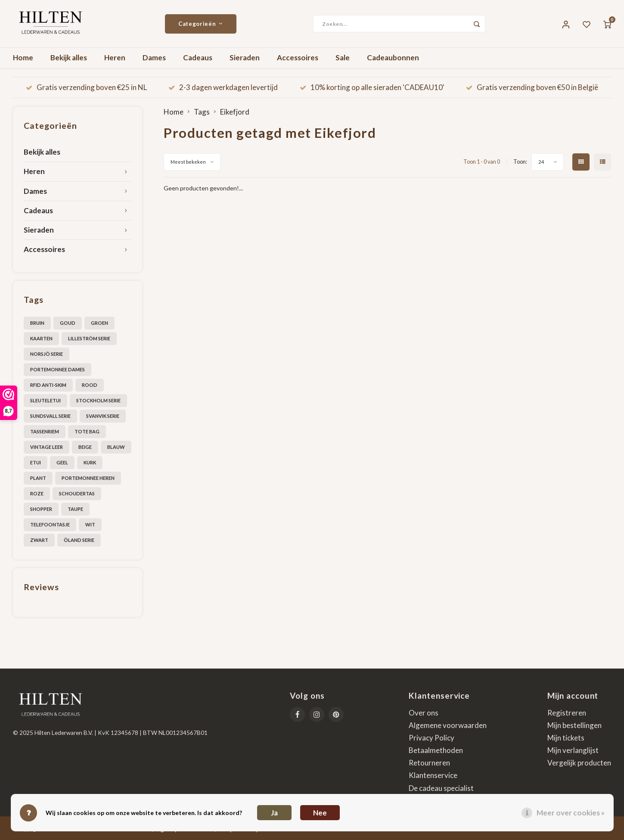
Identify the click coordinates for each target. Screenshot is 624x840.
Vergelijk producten (579, 763)
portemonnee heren (88, 478)
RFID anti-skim (48, 385)
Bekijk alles (69, 58)
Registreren (567, 713)
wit (90, 524)
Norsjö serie (47, 354)
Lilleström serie (89, 338)
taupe (75, 509)
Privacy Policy (432, 738)
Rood (90, 385)
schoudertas (77, 493)
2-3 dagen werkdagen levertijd (223, 87)
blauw (116, 447)
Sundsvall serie (50, 416)
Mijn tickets (566, 738)
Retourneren (429, 763)
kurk (90, 462)
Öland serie (79, 540)
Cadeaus (198, 58)
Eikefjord (235, 112)
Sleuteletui (45, 400)
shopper (41, 509)
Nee (320, 813)
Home (23, 58)
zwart (39, 540)
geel (62, 462)
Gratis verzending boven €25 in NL (86, 87)
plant (38, 478)
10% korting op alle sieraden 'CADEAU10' (372, 87)
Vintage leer (47, 447)
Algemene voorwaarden (448, 725)
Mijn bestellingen (574, 725)
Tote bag (87, 431)
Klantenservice (433, 775)
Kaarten (41, 338)
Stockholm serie (98, 400)
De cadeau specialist (441, 788)
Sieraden (245, 58)
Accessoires (298, 58)
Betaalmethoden (436, 750)
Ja (274, 813)
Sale (343, 58)
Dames (154, 58)
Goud (68, 323)
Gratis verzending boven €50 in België (532, 87)
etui (36, 462)
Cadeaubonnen (393, 58)
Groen (99, 323)
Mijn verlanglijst (573, 750)
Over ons (424, 713)
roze (37, 493)
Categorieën (201, 24)
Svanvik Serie (103, 416)
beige (85, 447)
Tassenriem (45, 431)
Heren (115, 58)
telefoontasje (50, 524)
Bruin (37, 323)
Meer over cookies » (571, 813)
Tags (202, 112)
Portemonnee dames (57, 369)
